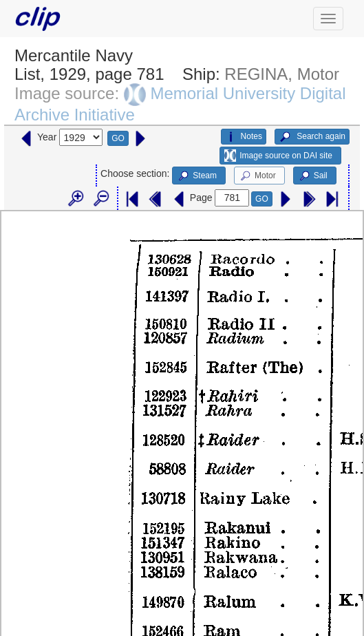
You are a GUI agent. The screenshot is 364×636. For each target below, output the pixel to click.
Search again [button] (312, 137)
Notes (244, 137)
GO (118, 138)
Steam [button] (197, 176)
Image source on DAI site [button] (278, 156)
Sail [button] (313, 176)
